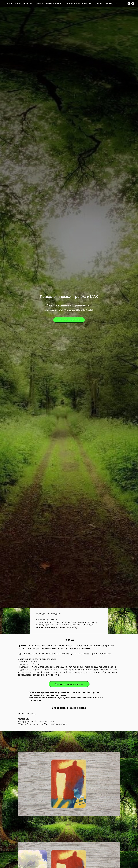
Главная (8, 4)
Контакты (111, 4)
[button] (69, 320)
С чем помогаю (24, 4)
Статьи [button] (98, 4)
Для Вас (39, 4)
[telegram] (133, 4)
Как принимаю (54, 4)
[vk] (129, 4)
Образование (72, 4)
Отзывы (87, 4)
